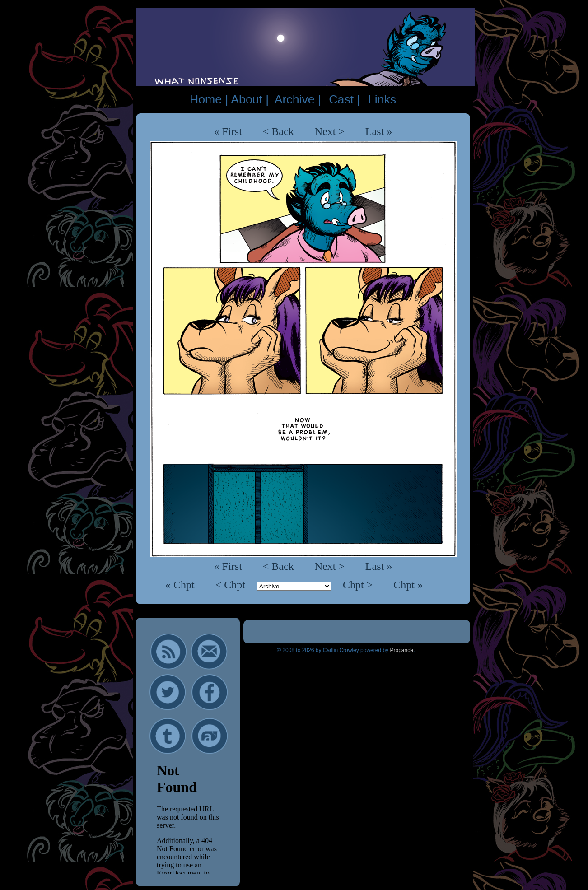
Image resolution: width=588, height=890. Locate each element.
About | (250, 99)
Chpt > (359, 585)
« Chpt (181, 585)
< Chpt (232, 585)
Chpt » (408, 585)
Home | (209, 99)
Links (382, 99)
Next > (330, 131)
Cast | (344, 99)
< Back (278, 131)
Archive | (298, 99)
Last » (379, 131)
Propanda (401, 650)
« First (228, 131)
